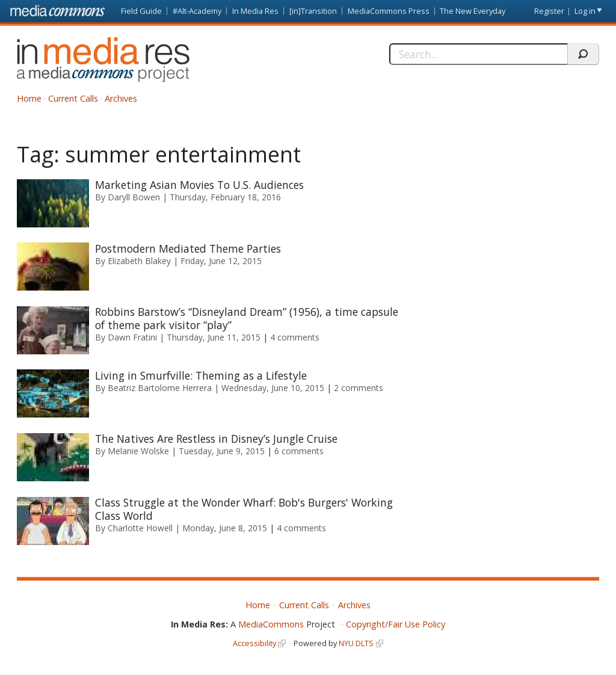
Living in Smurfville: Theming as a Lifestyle (201, 375)
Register (549, 11)
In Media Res (255, 11)
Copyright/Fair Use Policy (396, 624)
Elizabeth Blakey (139, 261)
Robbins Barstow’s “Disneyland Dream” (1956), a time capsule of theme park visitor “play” (247, 318)
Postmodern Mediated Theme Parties (188, 248)
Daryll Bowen (134, 197)
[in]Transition (313, 11)
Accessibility (254, 643)
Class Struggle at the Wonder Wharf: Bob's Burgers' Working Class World (244, 509)
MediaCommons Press (389, 11)
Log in (585, 11)
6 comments (299, 451)
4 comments (295, 337)
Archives (121, 98)
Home (29, 98)
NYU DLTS (356, 643)
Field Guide (141, 11)
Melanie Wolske (138, 451)
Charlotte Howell (140, 528)
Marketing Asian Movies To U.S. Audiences (199, 185)
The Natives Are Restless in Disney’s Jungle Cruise (216, 439)
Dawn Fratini (132, 337)
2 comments (359, 388)
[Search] (478, 54)
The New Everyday (473, 11)
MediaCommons (271, 624)
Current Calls (73, 98)
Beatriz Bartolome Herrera (160, 388)
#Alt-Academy (197, 11)
